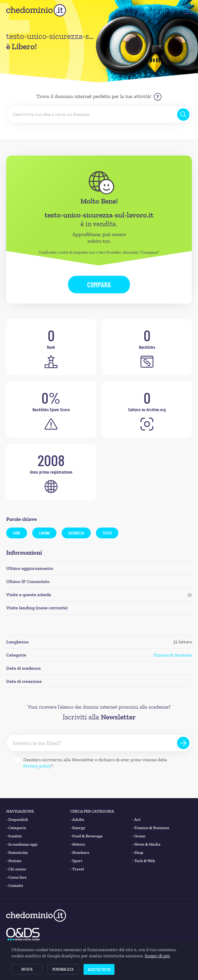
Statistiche (17, 853)
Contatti (15, 886)
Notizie (14, 861)
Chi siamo (16, 869)
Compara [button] (99, 285)
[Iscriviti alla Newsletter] (183, 743)
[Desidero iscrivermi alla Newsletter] (17, 760)
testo (107, 533)
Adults (77, 820)
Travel (77, 869)
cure (17, 533)
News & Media (146, 844)
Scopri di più (157, 956)
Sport (76, 861)
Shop (138, 853)
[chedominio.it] (36, 10)
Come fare (16, 877)
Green (139, 836)
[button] (188, 10)
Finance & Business (173, 655)
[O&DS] (23, 934)
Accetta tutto (99, 969)
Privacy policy (37, 766)
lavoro (44, 533)
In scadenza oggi (22, 844)
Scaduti (14, 836)
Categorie (16, 828)
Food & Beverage (86, 836)
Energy (78, 828)
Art (136, 820)
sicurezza (76, 533)
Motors (78, 844)
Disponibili (17, 820)
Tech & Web (144, 861)
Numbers (80, 853)
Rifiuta (27, 969)
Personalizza (63, 969)
